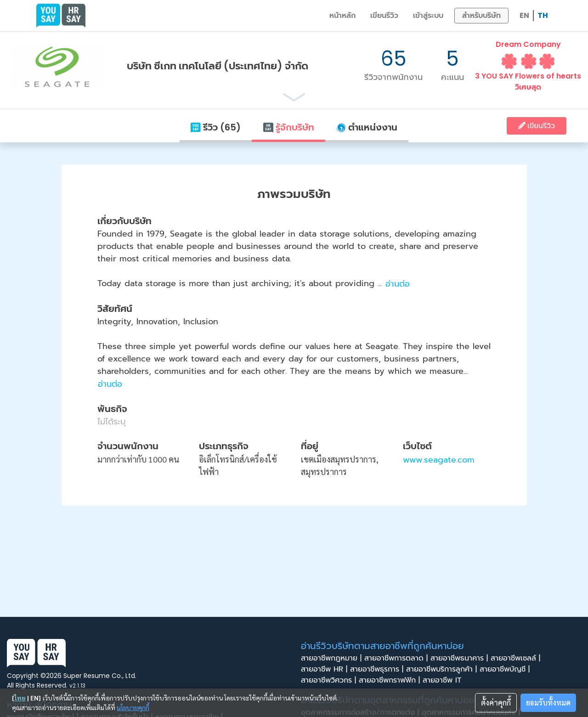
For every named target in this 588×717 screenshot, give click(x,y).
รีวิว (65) (216, 127)
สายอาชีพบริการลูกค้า (443, 669)
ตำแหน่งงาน (367, 127)
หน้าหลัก (342, 15)
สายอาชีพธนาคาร (461, 658)
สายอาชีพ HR (325, 669)
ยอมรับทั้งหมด (548, 703)
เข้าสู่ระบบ (428, 15)
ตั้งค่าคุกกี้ (496, 703)
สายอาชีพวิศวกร (330, 680)
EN (524, 15)
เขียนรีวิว (384, 15)
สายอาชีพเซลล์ (517, 658)
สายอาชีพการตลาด (397, 658)
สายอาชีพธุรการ (378, 669)
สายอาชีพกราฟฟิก (391, 680)
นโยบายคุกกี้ (133, 707)
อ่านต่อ (398, 284)
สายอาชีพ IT (445, 680)
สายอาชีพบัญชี (506, 669)
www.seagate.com (439, 460)
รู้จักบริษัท (288, 127)
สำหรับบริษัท (481, 15)
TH (543, 15)
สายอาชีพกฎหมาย (333, 658)
